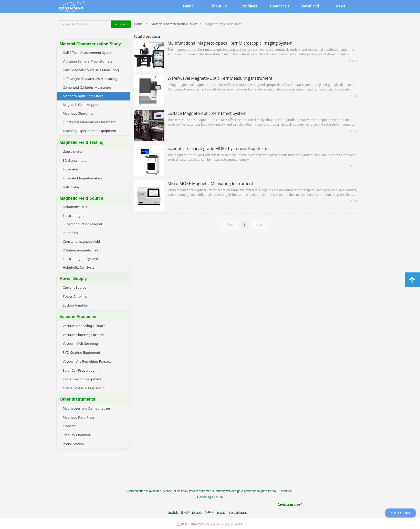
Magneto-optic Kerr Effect (83, 96)
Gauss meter (73, 151)
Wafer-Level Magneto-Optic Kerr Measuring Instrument (220, 78)
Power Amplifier (75, 296)
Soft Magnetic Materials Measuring (90, 79)
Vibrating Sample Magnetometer (88, 61)
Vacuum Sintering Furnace (83, 335)
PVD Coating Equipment (81, 352)
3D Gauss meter (75, 160)
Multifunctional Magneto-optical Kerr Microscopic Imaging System (230, 43)
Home (138, 24)
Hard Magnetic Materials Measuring (91, 70)
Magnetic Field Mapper (81, 105)
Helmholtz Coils (75, 207)
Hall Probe (71, 187)
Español (221, 513)
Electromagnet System (80, 259)
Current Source (75, 287)
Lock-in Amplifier (76, 305)
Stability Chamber (77, 435)
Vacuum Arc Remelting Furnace (87, 361)
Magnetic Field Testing (82, 142)
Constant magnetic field (81, 241)
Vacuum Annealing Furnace (84, 326)
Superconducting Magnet (83, 224)
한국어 (209, 513)
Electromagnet (74, 216)
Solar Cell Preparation (80, 370)
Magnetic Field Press (79, 417)
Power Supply (73, 278)
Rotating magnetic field (81, 250)
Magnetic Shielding (78, 113)
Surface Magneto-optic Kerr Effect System (207, 113)
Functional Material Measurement (89, 122)
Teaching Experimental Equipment (90, 131)
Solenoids (70, 233)
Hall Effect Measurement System (88, 53)
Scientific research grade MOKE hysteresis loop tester (218, 148)
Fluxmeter (71, 169)
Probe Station (73, 444)
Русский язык (238, 513)
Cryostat (69, 426)
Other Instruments (77, 399)
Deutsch (197, 513)
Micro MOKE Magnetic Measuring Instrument (210, 184)
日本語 (185, 513)
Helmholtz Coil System (80, 267)
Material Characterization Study (174, 24)
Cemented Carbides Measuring (87, 87)
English (173, 513)
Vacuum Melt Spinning (80, 343)
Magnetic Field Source (81, 198)
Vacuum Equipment (79, 317)
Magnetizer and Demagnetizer (87, 408)
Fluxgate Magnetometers (82, 178)
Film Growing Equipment (82, 379)
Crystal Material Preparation (85, 388)
